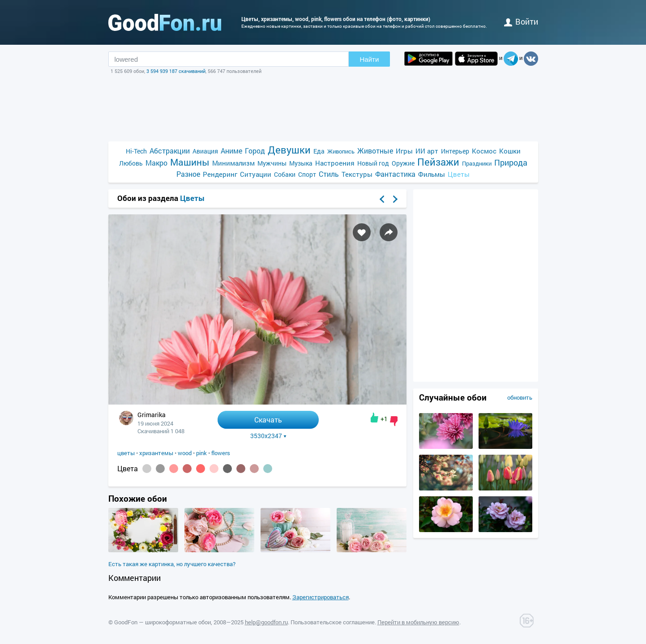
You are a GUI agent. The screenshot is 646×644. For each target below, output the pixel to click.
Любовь (131, 163)
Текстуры (357, 174)
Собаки (285, 174)
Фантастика (395, 174)
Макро (156, 163)
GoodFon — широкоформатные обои (163, 622)
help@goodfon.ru (266, 622)
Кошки (510, 151)
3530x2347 (268, 436)
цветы (126, 453)
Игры (404, 151)
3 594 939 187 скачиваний (176, 71)
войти (521, 21)
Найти (370, 59)
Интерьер (455, 151)
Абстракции (170, 151)
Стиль (329, 174)
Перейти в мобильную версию (418, 622)
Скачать (268, 420)
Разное (188, 174)
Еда (319, 151)
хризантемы (156, 453)
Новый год (373, 163)
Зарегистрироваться (321, 597)
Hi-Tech (136, 151)
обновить (520, 397)
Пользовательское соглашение (333, 622)
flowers (221, 453)
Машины (190, 162)
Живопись (341, 151)
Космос (484, 151)
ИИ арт (427, 151)
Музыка (301, 163)
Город (255, 151)
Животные (375, 151)
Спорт (307, 174)
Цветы (459, 174)
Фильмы (432, 174)
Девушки (289, 150)
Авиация (205, 151)
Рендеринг (220, 174)
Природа (511, 163)
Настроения (335, 163)
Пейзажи (438, 162)
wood (185, 453)
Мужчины (272, 163)
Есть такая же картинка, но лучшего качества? (172, 564)
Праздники (477, 163)
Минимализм (233, 163)
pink (201, 453)
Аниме (231, 151)
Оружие (403, 163)
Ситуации (256, 174)
